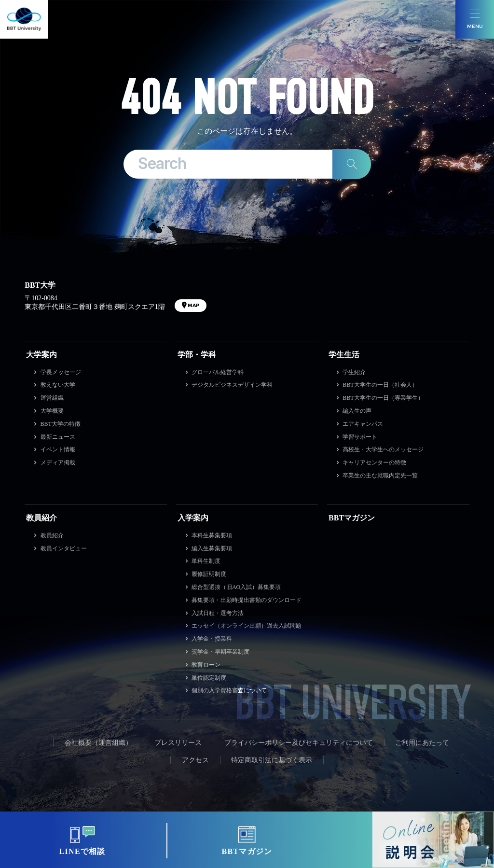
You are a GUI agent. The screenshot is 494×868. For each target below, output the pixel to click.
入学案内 (193, 518)
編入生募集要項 (212, 548)
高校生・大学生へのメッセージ (383, 449)
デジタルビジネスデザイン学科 (232, 385)
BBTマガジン (352, 518)
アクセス (195, 760)
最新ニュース (58, 437)
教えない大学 (58, 385)
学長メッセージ (61, 372)
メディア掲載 (58, 462)
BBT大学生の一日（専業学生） (383, 398)
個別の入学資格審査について (229, 690)
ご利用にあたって (422, 743)
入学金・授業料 (212, 639)
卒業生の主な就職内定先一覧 (380, 476)
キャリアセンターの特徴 (374, 462)
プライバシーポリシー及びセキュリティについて (299, 743)
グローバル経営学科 (218, 372)
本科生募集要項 (212, 535)
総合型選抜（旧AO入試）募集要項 (236, 587)
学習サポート (360, 437)
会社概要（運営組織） (98, 743)
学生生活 (344, 355)
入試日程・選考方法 (218, 613)
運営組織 (52, 398)
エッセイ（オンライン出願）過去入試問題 (247, 626)
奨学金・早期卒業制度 (220, 652)
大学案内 (41, 355)
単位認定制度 (209, 678)
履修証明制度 (209, 574)
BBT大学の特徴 (61, 424)
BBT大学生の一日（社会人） (380, 385)
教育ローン (206, 665)
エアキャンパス (363, 424)
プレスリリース (178, 743)
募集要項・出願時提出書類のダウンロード (247, 600)
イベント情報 (58, 449)
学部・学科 (197, 355)
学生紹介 (354, 372)
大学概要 (52, 411)
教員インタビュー (64, 548)
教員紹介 (41, 518)
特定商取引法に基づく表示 (272, 760)
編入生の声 (357, 411)
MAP (193, 305)
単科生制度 (206, 561)
